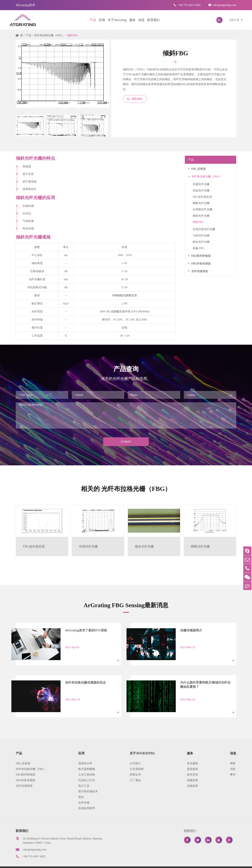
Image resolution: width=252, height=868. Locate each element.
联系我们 (153, 20)
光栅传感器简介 (184, 630)
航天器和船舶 (87, 760)
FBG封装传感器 (201, 263)
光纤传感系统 (200, 271)
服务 (132, 20)
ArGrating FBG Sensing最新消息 (126, 605)
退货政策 (192, 760)
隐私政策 (205, 862)
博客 (233, 754)
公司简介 (135, 754)
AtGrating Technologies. (44, 862)
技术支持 (192, 766)
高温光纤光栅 (201, 190)
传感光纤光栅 (201, 184)
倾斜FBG (73, 35)
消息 (233, 760)
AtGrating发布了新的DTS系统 (79, 630)
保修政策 (192, 771)
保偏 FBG (199, 248)
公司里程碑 (137, 760)
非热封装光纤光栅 (204, 229)
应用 (102, 20)
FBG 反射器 (199, 169)
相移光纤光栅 (201, 216)
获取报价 (135, 99)
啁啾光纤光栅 (201, 203)
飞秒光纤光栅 (201, 235)
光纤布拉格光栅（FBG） (49, 35)
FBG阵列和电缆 (201, 256)
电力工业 (84, 777)
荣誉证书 (135, 766)
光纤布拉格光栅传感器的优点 (79, 678)
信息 (141, 20)
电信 (81, 788)
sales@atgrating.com (222, 5)
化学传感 (84, 794)
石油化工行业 (87, 771)
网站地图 (187, 862)
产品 (93, 20)
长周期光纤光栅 (202, 209)
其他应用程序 (87, 799)
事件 (233, 766)
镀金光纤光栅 (201, 242)
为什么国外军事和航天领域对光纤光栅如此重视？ (202, 680)
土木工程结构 (87, 766)
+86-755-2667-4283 (187, 5)
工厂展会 (135, 771)
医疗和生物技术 (88, 782)
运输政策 (192, 777)
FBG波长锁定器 (202, 197)
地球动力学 (85, 754)
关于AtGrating (117, 20)
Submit (126, 442)
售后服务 (192, 754)
